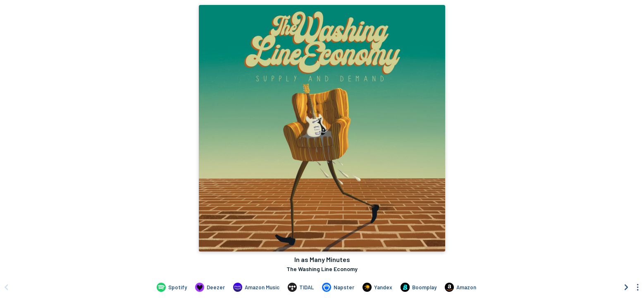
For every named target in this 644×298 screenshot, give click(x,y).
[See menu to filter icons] (638, 287)
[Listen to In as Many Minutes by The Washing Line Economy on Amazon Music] (256, 287)
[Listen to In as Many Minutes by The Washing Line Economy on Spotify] (172, 287)
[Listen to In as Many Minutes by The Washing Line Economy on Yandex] (377, 287)
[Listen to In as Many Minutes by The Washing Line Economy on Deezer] (210, 287)
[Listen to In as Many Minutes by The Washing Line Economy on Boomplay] (419, 287)
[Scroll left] (6, 287)
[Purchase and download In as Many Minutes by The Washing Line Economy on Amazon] (460, 287)
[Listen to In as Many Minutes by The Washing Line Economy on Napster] (338, 287)
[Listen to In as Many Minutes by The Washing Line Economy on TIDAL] (301, 287)
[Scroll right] (626, 287)
